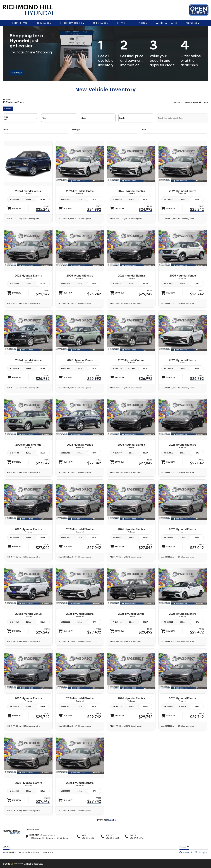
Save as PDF (48, 852)
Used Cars (101, 23)
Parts (142, 23)
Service (123, 23)
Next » (112, 820)
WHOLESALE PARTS (166, 23)
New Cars (44, 23)
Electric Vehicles (72, 23)
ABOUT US (193, 23)
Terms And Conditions (29, 852)
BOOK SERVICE (20, 23)
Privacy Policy (9, 852)
